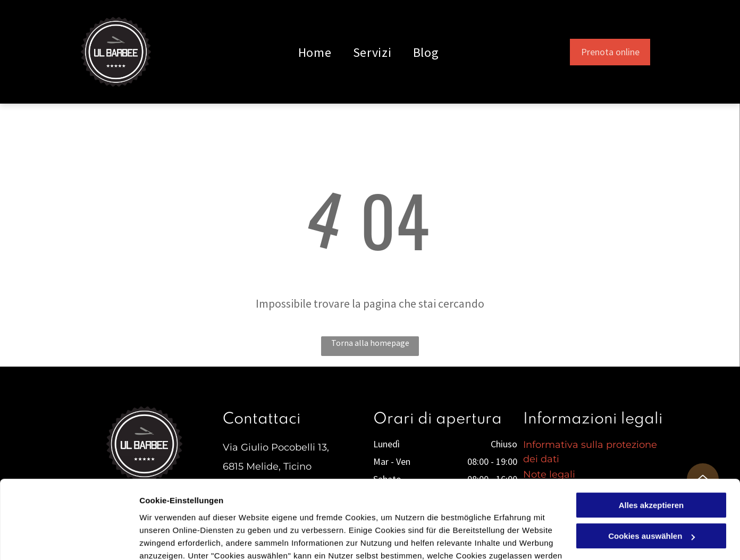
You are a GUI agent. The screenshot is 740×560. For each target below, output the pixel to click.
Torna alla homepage (370, 343)
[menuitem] (315, 52)
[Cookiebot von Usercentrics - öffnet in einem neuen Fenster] (69, 539)
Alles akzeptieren (651, 434)
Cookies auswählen (177, 539)
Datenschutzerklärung (261, 510)
